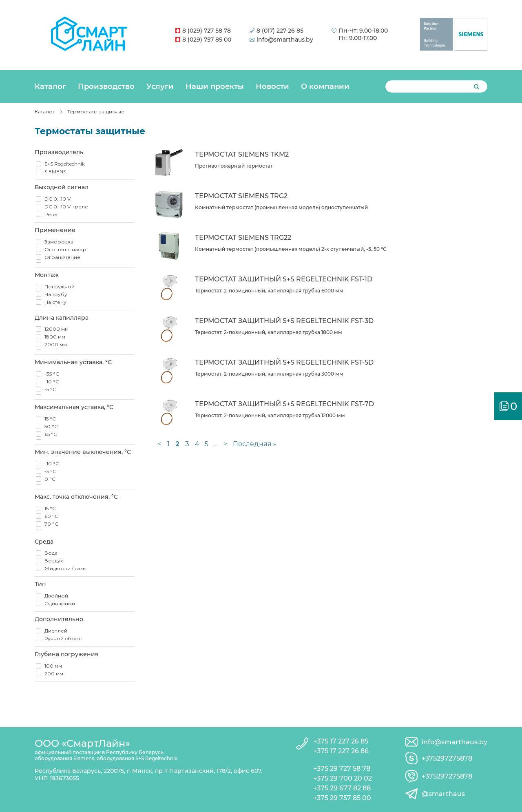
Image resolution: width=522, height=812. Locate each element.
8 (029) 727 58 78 (203, 31)
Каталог (50, 86)
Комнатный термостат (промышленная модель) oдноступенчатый (281, 207)
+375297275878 (447, 758)
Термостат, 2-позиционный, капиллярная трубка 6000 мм (269, 291)
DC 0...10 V (58, 199)
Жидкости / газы (65, 568)
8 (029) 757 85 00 (203, 40)
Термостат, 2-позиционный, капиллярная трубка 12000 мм (270, 415)
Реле (51, 214)
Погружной (60, 287)
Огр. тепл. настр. (66, 249)
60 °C (51, 516)
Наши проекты (215, 86)
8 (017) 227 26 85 (276, 31)
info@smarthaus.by (281, 40)
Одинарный (60, 603)
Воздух (54, 561)
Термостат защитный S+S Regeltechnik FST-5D (284, 362)
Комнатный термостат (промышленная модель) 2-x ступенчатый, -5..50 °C (291, 249)
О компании (325, 86)
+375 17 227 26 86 (341, 751)
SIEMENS (55, 171)
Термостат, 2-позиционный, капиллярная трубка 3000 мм (269, 374)
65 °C (51, 434)
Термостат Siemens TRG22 (243, 238)
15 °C (50, 419)
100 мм (53, 666)
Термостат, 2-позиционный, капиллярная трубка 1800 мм (269, 332)
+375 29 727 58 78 (342, 769)
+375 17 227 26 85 (341, 741)
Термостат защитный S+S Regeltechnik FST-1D (284, 279)
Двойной (56, 596)
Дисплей (56, 631)
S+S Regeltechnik (65, 164)
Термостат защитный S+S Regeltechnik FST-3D (284, 321)
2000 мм (56, 344)
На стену (55, 302)
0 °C (50, 479)
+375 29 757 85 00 (342, 798)
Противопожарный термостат (234, 166)
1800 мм (55, 337)
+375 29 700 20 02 (343, 778)
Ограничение (62, 257)
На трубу (56, 294)
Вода (51, 553)
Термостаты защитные (96, 112)
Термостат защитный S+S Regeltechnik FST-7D (284, 404)
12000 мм (56, 329)
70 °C (51, 524)
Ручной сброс (63, 638)
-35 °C (52, 374)
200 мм (54, 674)
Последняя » (255, 444)
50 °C (51, 426)
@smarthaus (443, 794)
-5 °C (50, 389)
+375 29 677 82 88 (342, 788)
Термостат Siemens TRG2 (241, 196)
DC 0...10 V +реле (66, 207)
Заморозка (59, 242)
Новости (272, 86)
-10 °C (52, 382)
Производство (106, 86)
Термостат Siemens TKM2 (242, 154)
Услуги (160, 86)
